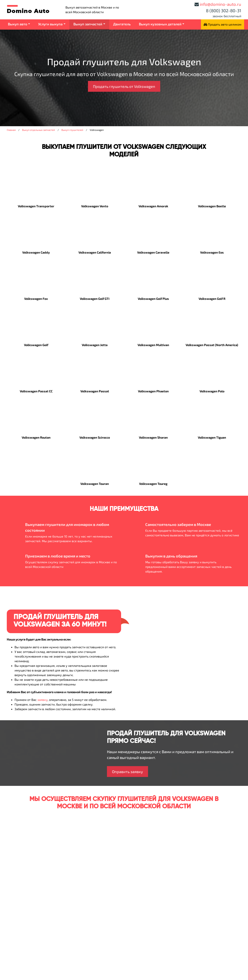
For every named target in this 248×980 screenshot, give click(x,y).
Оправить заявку (127, 772)
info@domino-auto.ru (220, 4)
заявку (42, 700)
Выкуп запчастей (88, 24)
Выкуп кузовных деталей (160, 24)
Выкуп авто (18, 24)
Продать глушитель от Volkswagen (124, 86)
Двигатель (122, 24)
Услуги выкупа (50, 24)
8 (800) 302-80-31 (224, 10)
